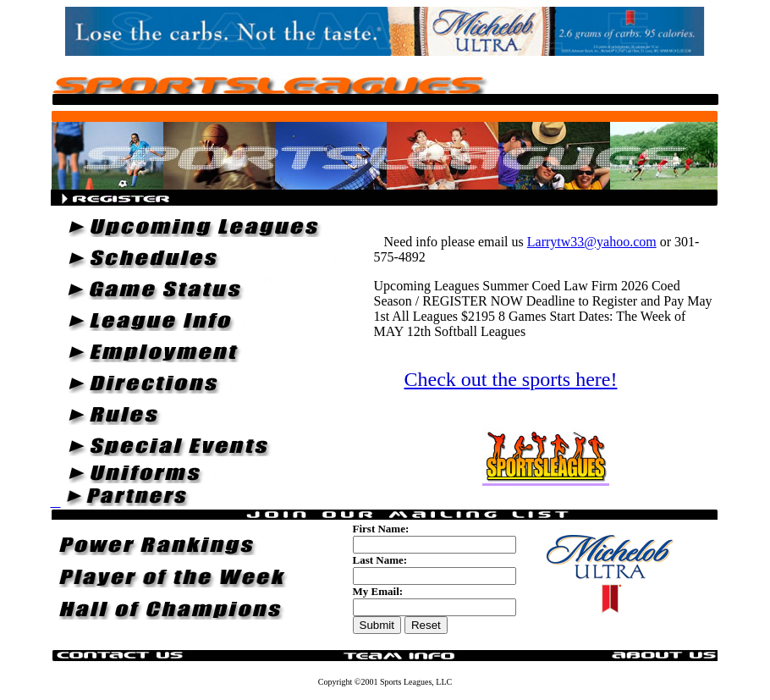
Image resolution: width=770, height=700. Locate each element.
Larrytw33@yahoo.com (592, 242)
